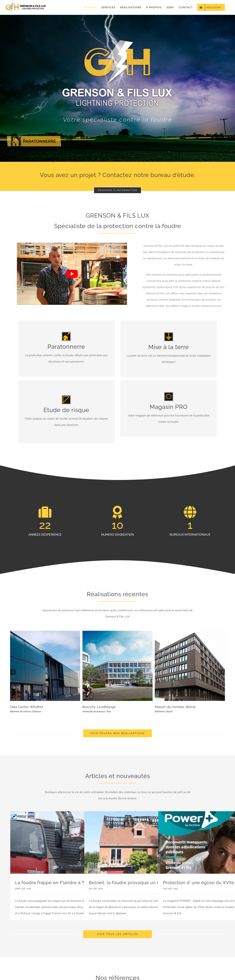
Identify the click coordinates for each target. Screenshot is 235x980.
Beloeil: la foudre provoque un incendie (132, 883)
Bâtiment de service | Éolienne (26, 712)
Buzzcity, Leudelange (99, 707)
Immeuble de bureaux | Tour (97, 712)
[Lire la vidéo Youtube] (72, 274)
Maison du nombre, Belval (175, 707)
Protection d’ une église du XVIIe (199, 883)
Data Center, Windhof (27, 707)
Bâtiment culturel (164, 712)
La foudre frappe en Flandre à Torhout (57, 883)
